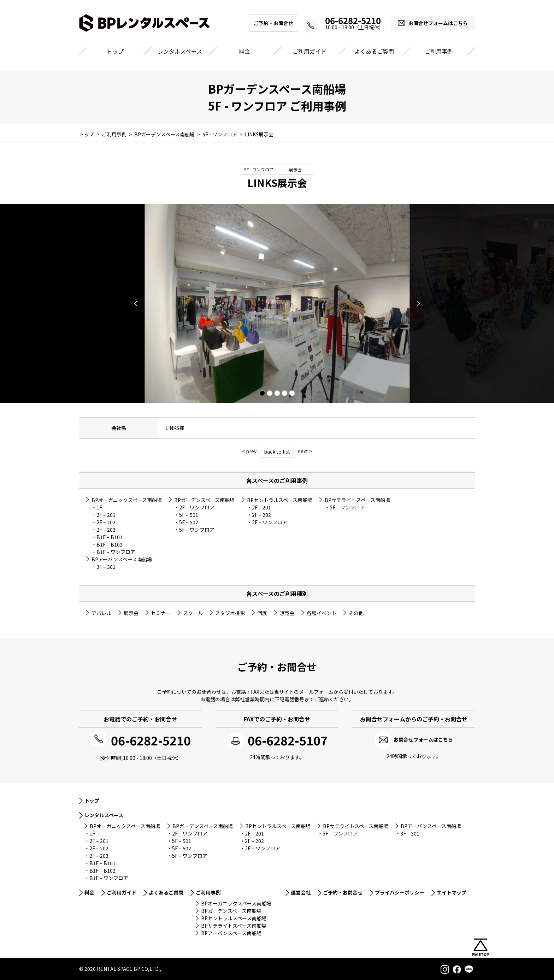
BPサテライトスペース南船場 (357, 500)
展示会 (295, 169)
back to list (277, 451)
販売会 (287, 613)
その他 (356, 613)
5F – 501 (189, 515)
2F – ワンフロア (197, 507)
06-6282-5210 (348, 20)
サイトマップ (452, 892)
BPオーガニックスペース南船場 (127, 500)
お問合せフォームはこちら (438, 23)
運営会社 (301, 892)
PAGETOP (480, 954)
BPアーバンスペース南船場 (122, 559)
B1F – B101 (110, 537)
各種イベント (322, 613)
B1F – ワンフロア (116, 552)
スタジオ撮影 (230, 613)
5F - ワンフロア (259, 169)
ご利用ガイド (310, 51)
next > (305, 451)
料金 (244, 51)
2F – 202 (106, 522)
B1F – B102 (110, 544)
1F (99, 507)
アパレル (101, 613)
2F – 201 (106, 515)
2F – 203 (106, 530)
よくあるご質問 (374, 51)
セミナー (161, 613)
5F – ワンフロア (197, 530)
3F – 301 (106, 567)
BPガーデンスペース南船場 (204, 500)
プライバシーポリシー (400, 892)
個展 (262, 613)
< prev (249, 451)
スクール (193, 613)
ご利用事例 (439, 51)
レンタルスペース (180, 51)
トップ (115, 51)
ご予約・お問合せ (343, 892)
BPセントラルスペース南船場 (280, 500)
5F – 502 (189, 522)
